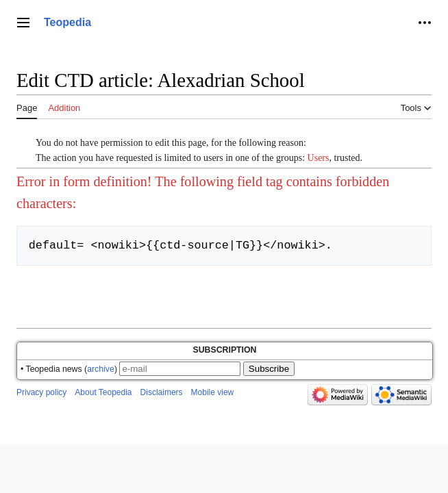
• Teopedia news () (69, 369)
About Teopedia (103, 392)
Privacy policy (41, 392)
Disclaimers (162, 392)
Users (319, 158)
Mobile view (213, 392)
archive (101, 369)
